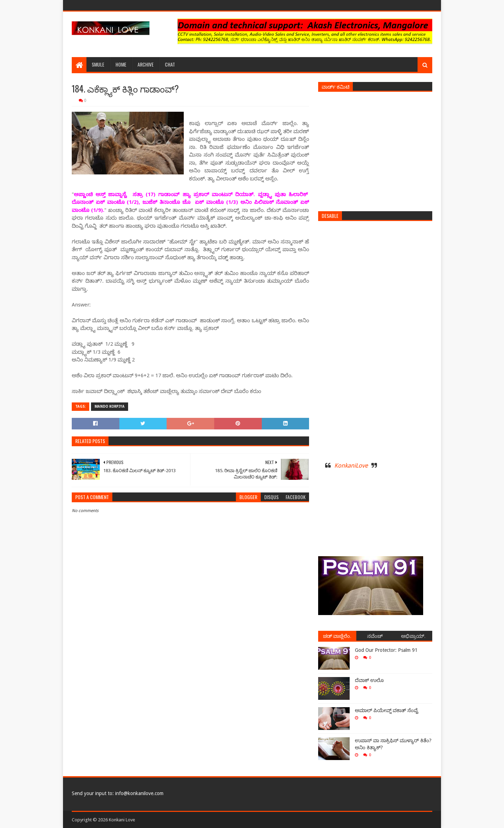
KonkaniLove (351, 465)
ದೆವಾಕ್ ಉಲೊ (369, 680)
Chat (170, 64)
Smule (98, 64)
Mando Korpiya (110, 406)
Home (121, 64)
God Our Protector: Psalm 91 (386, 650)
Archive (146, 64)
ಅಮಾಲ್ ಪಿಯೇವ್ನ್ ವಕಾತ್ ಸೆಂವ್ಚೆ (387, 710)
